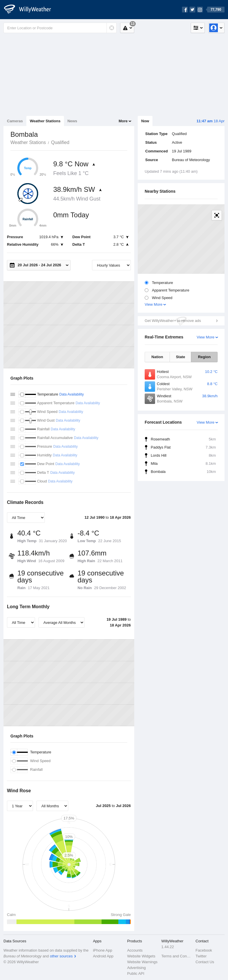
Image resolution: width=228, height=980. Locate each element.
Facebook (204, 950)
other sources (61, 956)
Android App (103, 956)
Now (145, 121)
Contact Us (205, 962)
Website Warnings (142, 962)
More (123, 121)
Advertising (136, 968)
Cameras (15, 121)
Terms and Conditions (177, 956)
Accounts (135, 950)
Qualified (60, 142)
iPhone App (103, 950)
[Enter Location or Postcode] (60, 28)
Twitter (201, 956)
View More (153, 304)
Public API (136, 973)
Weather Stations (45, 121)
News (72, 121)
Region (204, 357)
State (181, 357)
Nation (157, 357)
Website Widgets (141, 956)
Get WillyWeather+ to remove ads (173, 321)
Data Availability (72, 394)
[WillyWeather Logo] (31, 10)
